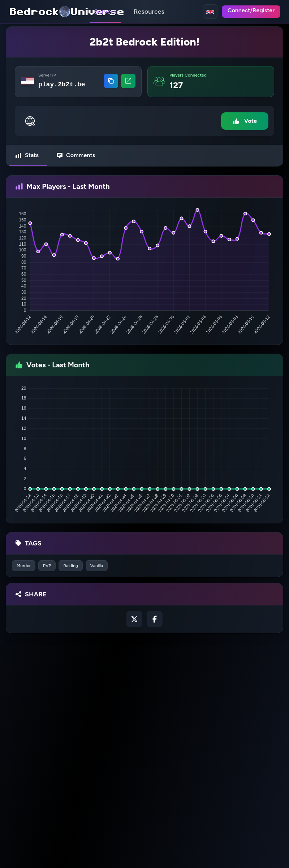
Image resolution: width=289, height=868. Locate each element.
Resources (149, 12)
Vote (245, 121)
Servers (105, 12)
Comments (76, 155)
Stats (27, 155)
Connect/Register (251, 10)
